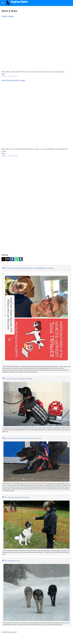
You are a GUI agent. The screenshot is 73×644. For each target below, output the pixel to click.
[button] (3, 259)
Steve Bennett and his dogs (13, 80)
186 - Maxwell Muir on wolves (11, 561)
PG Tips (4, 76)
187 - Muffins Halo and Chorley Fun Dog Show (16, 497)
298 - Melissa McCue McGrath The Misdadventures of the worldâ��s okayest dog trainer (28, 268)
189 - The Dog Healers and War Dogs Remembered (17, 379)
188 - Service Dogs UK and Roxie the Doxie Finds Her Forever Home (22, 438)
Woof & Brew (13, 76)
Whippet (4, 156)
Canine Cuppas (8, 16)
